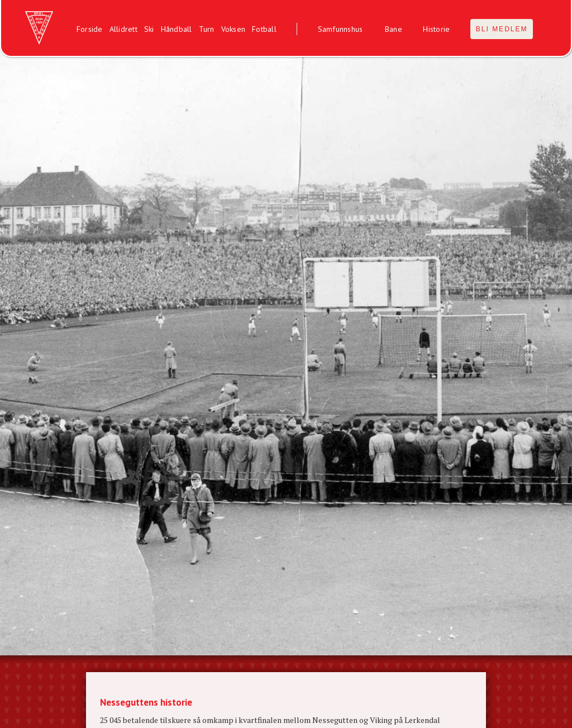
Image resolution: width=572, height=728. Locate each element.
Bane (394, 29)
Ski (149, 29)
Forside (90, 29)
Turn (207, 29)
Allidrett (123, 29)
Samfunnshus (340, 29)
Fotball (264, 29)
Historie (436, 29)
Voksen (233, 29)
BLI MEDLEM (502, 29)
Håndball (177, 29)
